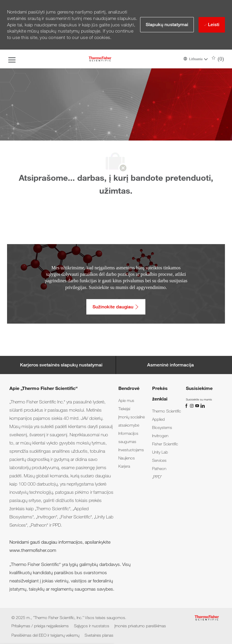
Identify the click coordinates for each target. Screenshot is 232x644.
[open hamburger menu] (12, 59)
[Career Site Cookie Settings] (61, 365)
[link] (126, 400)
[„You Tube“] (198, 405)
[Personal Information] (170, 365)
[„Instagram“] (192, 405)
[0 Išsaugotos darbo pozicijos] (218, 59)
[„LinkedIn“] (202, 405)
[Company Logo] (100, 59)
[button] (195, 59)
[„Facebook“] (187, 405)
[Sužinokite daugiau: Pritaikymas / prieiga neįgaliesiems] (116, 307)
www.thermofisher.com (33, 550)
